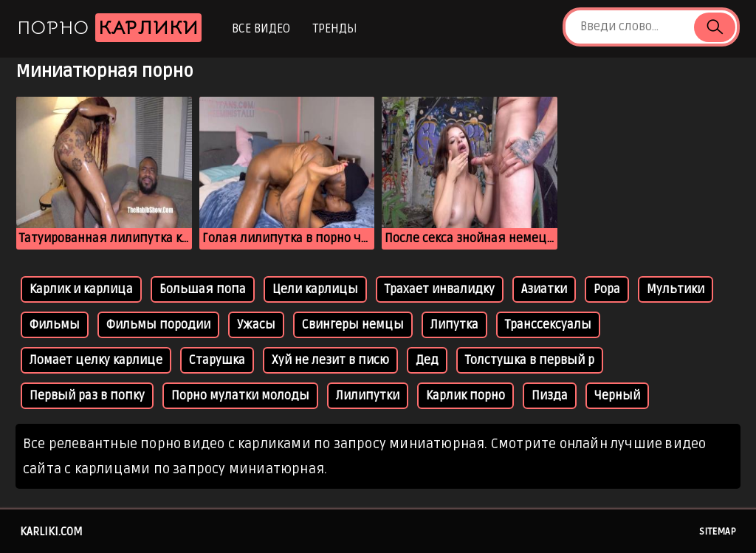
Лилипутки (368, 396)
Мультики (676, 289)
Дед (427, 360)
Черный (617, 396)
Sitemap (718, 532)
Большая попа (203, 289)
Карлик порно (465, 396)
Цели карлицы (315, 289)
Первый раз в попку (87, 396)
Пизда (550, 396)
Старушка (217, 360)
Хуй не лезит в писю (330, 360)
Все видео (261, 29)
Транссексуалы (548, 325)
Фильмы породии (158, 325)
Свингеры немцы (353, 325)
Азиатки (544, 289)
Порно (109, 28)
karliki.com (51, 532)
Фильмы (55, 325)
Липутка (454, 325)
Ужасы (256, 325)
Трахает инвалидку (440, 289)
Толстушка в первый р (530, 360)
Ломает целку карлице (96, 360)
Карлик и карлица (81, 289)
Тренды (335, 29)
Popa (607, 289)
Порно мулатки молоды (240, 396)
